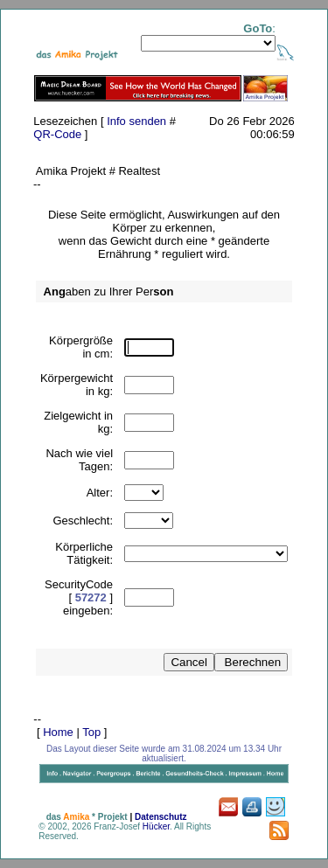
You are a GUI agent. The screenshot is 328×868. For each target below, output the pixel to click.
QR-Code (57, 134)
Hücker (156, 826)
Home (58, 732)
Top (91, 732)
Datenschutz (161, 817)
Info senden (136, 121)
